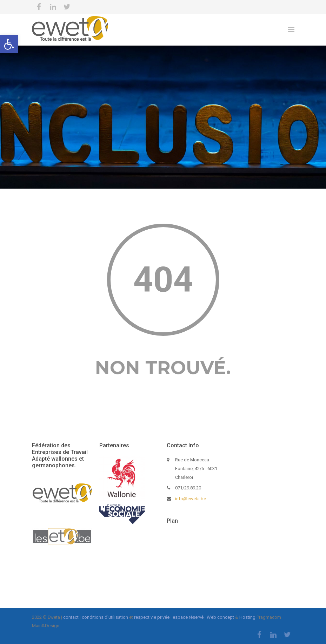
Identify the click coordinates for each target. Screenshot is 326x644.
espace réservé (188, 617)
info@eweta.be (191, 499)
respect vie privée (152, 617)
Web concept (220, 617)
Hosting (247, 617)
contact (71, 617)
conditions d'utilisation (105, 617)
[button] (9, 44)
